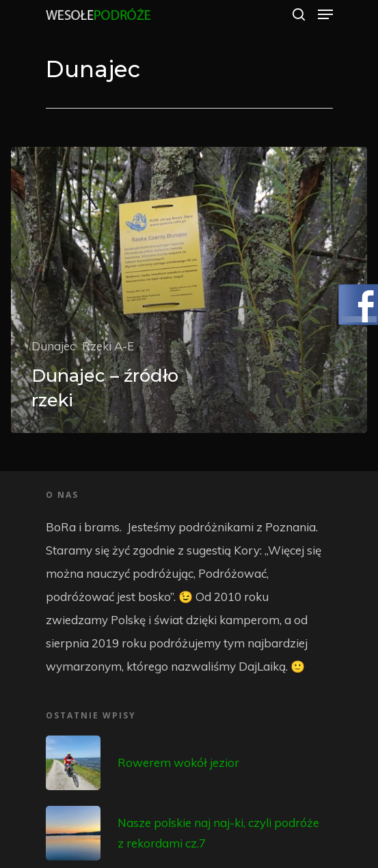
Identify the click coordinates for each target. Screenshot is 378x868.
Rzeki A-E (108, 346)
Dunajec (53, 346)
